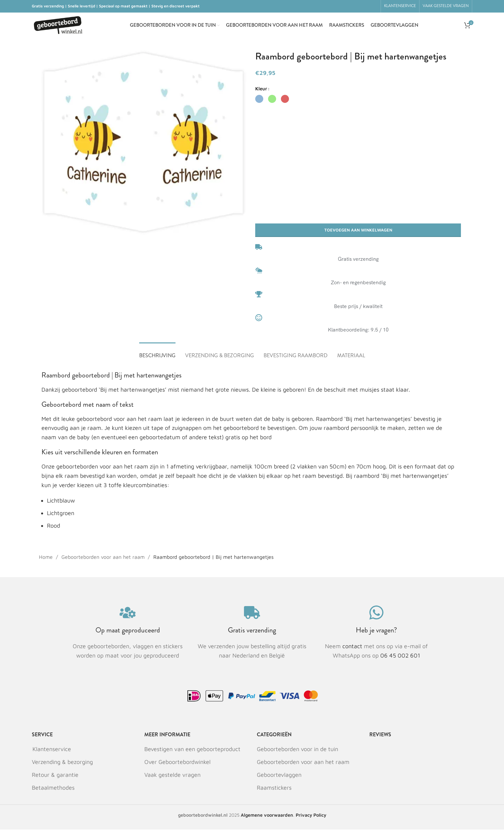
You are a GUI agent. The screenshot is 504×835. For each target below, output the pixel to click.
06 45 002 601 (400, 661)
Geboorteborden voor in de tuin (297, 754)
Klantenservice (52, 754)
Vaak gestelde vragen (172, 780)
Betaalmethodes (53, 793)
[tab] (157, 358)
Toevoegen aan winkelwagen (358, 234)
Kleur (261, 93)
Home (47, 562)
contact (353, 652)
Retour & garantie (55, 780)
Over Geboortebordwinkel (177, 767)
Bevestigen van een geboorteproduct (192, 754)
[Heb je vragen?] (376, 618)
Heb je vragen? (376, 636)
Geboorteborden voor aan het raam (104, 562)
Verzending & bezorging (62, 767)
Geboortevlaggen (279, 780)
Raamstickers (274, 793)
